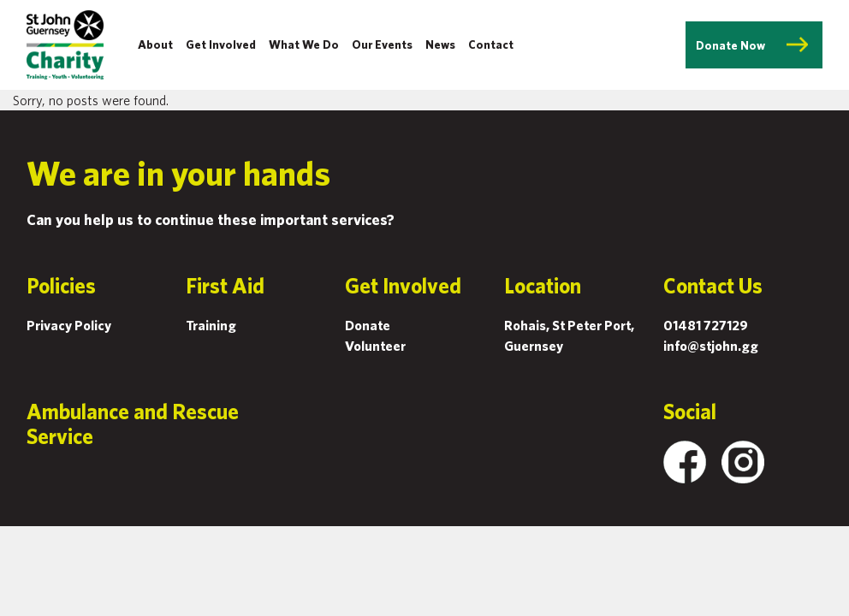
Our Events (382, 44)
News (440, 44)
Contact (491, 44)
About (155, 44)
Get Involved (221, 44)
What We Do (304, 44)
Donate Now (730, 45)
